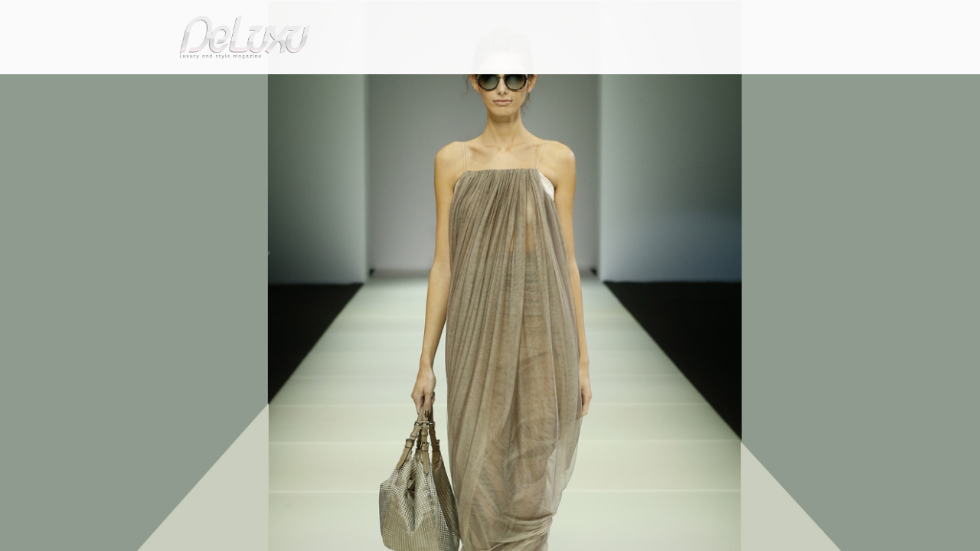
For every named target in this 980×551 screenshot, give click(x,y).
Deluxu (140, 125)
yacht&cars (615, 88)
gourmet (827, 88)
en (835, 19)
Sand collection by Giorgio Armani (302, 125)
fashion (555, 88)
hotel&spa (685, 88)
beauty (487, 88)
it (785, 19)
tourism (761, 88)
